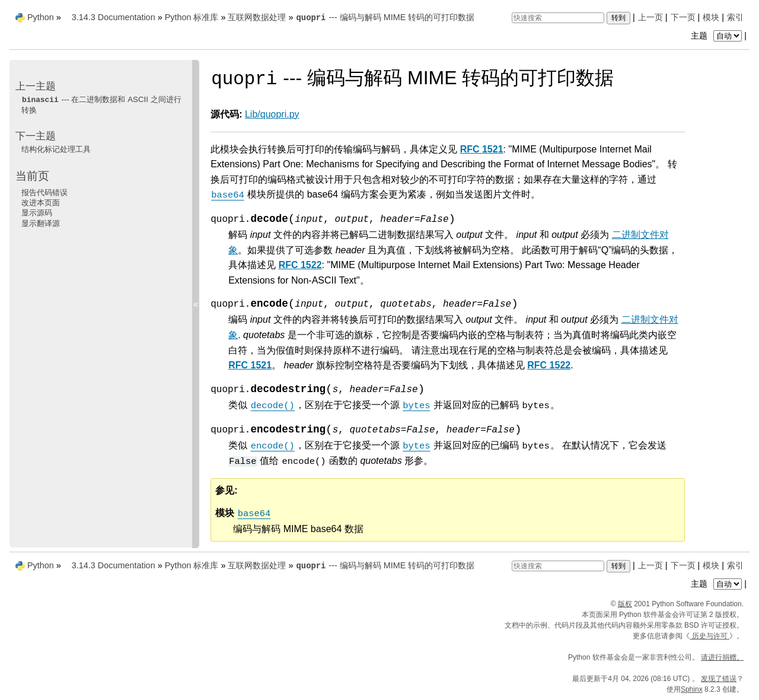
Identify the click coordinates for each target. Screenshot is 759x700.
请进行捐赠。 (722, 657)
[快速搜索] (558, 18)
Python (41, 17)
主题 (718, 36)
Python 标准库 (192, 17)
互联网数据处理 (257, 17)
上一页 (650, 17)
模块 (711, 17)
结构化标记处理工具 (56, 149)
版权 (625, 604)
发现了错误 (719, 679)
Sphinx (692, 689)
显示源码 (37, 213)
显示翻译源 (41, 223)
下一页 (683, 17)
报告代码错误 (44, 192)
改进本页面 (41, 203)
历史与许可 (709, 636)
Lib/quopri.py (272, 114)
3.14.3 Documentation (114, 17)
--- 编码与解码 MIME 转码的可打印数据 (385, 17)
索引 (735, 17)
